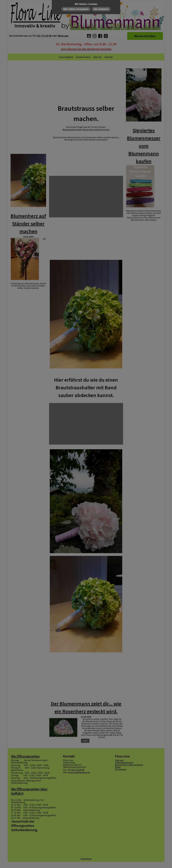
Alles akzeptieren (101, 9)
